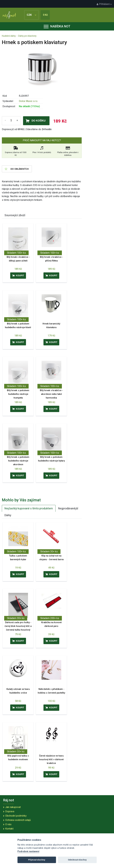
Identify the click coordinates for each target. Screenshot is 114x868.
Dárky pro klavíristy (27, 36)
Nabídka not (57, 26)
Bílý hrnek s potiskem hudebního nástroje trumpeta (18, 394)
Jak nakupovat (13, 807)
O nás (8, 824)
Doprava (10, 811)
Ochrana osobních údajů (18, 820)
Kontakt (9, 829)
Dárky (8, 515)
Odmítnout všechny (77, 860)
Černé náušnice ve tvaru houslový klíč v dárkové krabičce (51, 760)
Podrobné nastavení (28, 851)
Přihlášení (104, 4)
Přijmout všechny (37, 860)
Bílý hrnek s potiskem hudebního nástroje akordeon (18, 461)
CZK (31, 15)
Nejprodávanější (68, 508)
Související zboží (15, 215)
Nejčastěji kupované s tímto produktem (29, 508)
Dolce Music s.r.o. (28, 101)
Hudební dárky (9, 36)
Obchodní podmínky (16, 816)
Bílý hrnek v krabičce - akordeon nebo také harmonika (51, 394)
